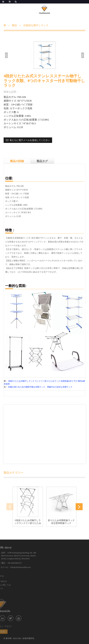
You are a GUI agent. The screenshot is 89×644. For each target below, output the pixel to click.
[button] (83, 55)
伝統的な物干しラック (36, 25)
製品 (14, 25)
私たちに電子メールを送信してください (30, 140)
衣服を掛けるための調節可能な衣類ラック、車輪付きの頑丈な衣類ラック (40, 387)
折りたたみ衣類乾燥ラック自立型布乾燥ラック (61, 522)
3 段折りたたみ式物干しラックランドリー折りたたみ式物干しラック (28, 522)
